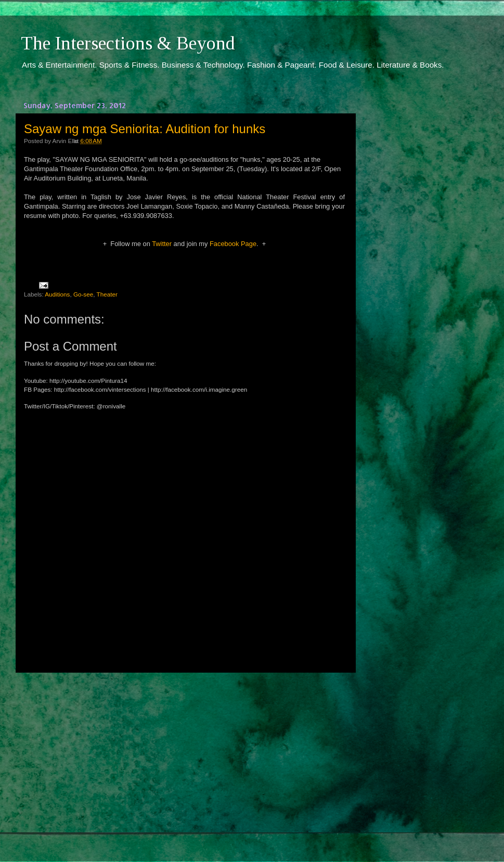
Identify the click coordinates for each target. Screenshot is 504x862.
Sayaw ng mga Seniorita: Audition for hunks (145, 129)
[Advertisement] (185, 757)
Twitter (162, 244)
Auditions (57, 294)
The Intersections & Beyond (128, 43)
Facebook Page (233, 244)
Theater (107, 294)
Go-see (83, 294)
